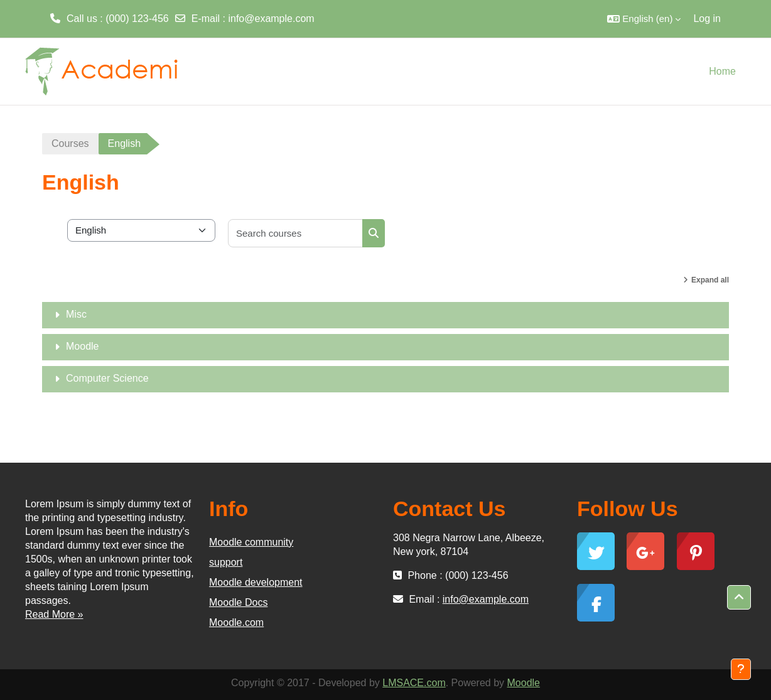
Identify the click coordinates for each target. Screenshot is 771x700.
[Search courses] (296, 233)
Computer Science (107, 378)
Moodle (82, 346)
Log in (707, 19)
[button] (644, 19)
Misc (76, 314)
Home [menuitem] (722, 71)
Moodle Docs (238, 602)
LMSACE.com (414, 683)
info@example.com (271, 19)
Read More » (54, 614)
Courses (70, 143)
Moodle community (251, 542)
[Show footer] (741, 669)
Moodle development (256, 582)
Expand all (710, 280)
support (226, 562)
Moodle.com (236, 622)
